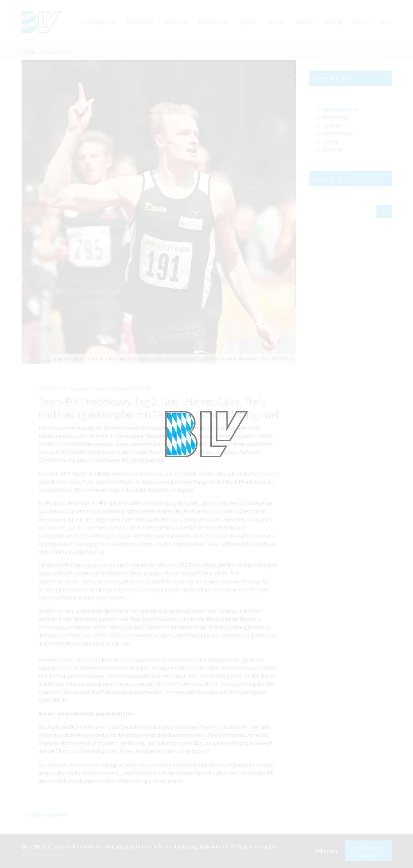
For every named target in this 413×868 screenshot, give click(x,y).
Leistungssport (340, 109)
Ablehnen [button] (326, 851)
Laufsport (334, 125)
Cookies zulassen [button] (368, 851)
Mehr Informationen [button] (45, 854)
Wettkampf (336, 117)
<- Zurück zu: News (46, 814)
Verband (332, 149)
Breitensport (338, 133)
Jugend (331, 141)
